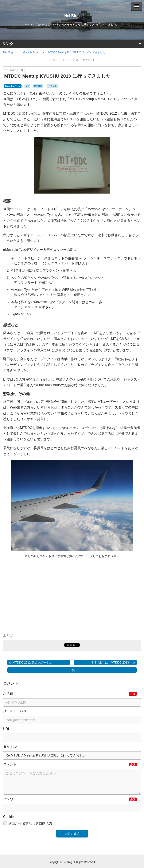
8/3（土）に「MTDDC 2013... (114, 663)
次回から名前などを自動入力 (28, 824)
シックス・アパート (80, 60)
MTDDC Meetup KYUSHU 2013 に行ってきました (77, 52)
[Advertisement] (37, 593)
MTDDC (38, 86)
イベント (55, 60)
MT (27, 86)
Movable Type (30, 52)
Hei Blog (72, 16)
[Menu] (137, 6)
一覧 (72, 670)
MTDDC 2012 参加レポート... (30, 663)
